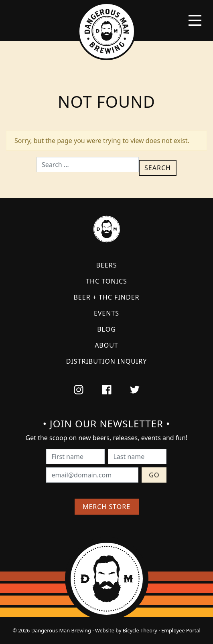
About (106, 345)
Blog (106, 329)
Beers (107, 265)
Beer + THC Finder (106, 297)
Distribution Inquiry (107, 361)
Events (106, 313)
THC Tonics (106, 281)
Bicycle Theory (140, 630)
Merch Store (106, 507)
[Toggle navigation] (195, 20)
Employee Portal (181, 630)
